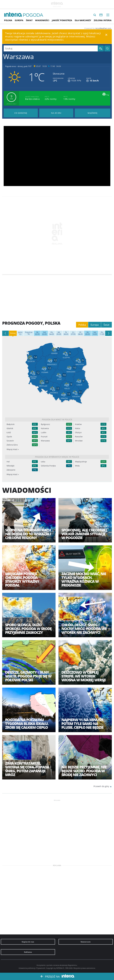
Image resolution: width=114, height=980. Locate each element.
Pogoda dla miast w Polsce (57, 419)
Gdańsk (10, 428)
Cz (20, 333)
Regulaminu (72, 965)
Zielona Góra (12, 445)
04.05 (52, 333)
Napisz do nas (28, 942)
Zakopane (11, 470)
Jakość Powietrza (62, 20)
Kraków (78, 424)
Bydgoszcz (45, 424)
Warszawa (45, 441)
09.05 (88, 333)
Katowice (45, 428)
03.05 (44, 333)
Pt (29, 333)
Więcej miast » (13, 449)
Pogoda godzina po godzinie (21, 113)
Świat (29, 20)
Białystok (11, 424)
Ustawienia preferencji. (27, 968)
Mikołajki (10, 466)
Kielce (78, 428)
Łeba (43, 462)
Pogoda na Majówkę (93, 113)
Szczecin (10, 441)
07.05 (73, 333)
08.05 (80, 333)
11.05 (102, 333)
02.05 (37, 333)
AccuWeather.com (103, 28)
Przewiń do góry (101, 786)
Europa (19, 20)
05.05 (59, 333)
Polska (8, 20)
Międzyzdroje (81, 462)
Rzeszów (79, 437)
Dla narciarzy (83, 20)
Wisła (77, 466)
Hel (8, 462)
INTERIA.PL (60, 968)
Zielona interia (103, 20)
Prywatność (41, 968)
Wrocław (79, 441)
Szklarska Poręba (48, 466)
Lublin (44, 433)
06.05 (66, 333)
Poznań (44, 437)
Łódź (9, 433)
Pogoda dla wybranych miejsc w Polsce (57, 457)
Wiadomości (42, 20)
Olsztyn (78, 433)
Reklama (28, 952)
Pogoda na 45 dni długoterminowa (56, 113)
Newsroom (86, 942)
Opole (9, 437)
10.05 (95, 333)
